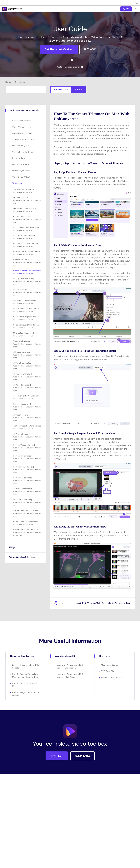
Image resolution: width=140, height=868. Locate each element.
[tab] (26, 111)
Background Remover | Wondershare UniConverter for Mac (27, 282)
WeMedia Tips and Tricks (112, 677)
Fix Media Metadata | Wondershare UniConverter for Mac (27, 219)
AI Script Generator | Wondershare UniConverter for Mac (27, 366)
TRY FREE (56, 756)
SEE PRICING (82, 756)
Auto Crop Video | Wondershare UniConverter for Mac (27, 293)
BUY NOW (90, 49)
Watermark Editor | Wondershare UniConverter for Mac (27, 263)
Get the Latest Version (58, 49)
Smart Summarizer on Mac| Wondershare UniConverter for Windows (27, 533)
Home (8, 82)
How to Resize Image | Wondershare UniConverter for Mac (27, 481)
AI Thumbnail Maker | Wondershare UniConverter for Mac (27, 377)
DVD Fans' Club (108, 671)
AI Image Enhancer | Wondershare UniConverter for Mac (27, 355)
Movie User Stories (110, 665)
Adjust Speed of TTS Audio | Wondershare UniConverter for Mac (27, 514)
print (59, 603)
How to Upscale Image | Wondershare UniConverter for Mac (27, 448)
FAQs (12, 548)
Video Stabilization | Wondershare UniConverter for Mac (27, 344)
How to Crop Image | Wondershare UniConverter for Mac (27, 459)
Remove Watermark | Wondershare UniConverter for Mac (27, 407)
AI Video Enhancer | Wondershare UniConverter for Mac (27, 388)
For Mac (79, 89)
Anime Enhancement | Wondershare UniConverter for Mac (27, 492)
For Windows (61, 89)
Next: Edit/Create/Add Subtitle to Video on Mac (103, 603)
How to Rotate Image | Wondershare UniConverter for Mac (27, 470)
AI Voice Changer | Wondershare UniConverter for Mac (27, 437)
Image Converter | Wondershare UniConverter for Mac (27, 200)
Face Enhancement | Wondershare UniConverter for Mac (27, 503)
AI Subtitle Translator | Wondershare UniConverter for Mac (27, 418)
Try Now (126, 9)
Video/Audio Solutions (22, 557)
